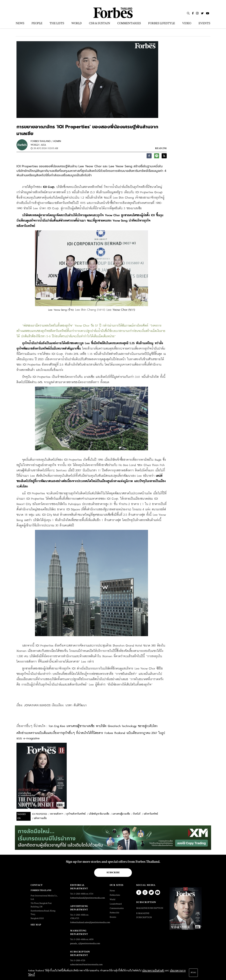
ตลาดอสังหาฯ (57, 814)
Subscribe (113, 872)
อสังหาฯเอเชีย (40, 818)
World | (35, 145)
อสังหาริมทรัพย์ (151, 814)
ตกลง (193, 973)
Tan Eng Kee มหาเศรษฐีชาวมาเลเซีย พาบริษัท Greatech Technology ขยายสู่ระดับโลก (103, 726)
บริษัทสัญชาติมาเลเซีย (99, 814)
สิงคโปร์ (137, 814)
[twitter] (164, 157)
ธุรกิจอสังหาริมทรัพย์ (76, 814)
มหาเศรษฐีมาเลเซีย (121, 814)
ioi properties (40, 814)
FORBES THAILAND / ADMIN (46, 141)
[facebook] (149, 157)
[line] (157, 157)
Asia (43, 145)
